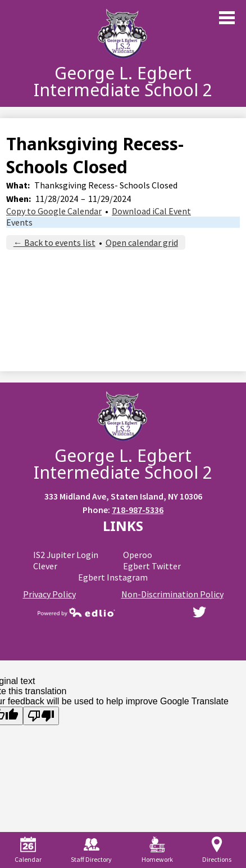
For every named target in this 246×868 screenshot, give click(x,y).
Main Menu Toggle (227, 18)
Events (19, 222)
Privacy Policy (49, 594)
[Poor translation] (41, 716)
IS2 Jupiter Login (66, 555)
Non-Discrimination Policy (172, 594)
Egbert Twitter (152, 566)
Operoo (138, 555)
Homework (157, 850)
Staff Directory (91, 850)
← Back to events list (54, 242)
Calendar (28, 850)
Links (123, 526)
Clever (45, 566)
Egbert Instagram (113, 577)
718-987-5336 (138, 510)
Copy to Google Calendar (54, 211)
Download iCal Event (151, 211)
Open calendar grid (142, 242)
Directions (217, 850)
